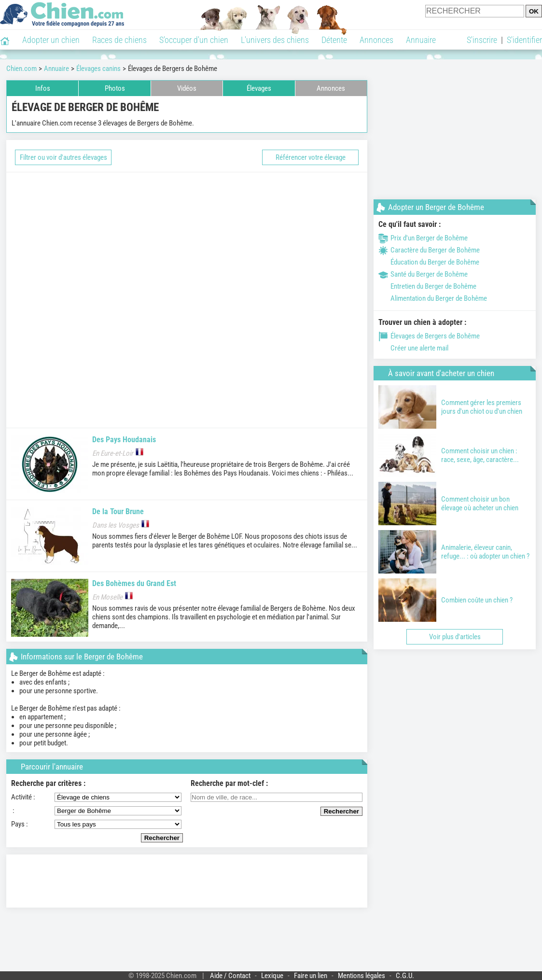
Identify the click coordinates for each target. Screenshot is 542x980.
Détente (334, 40)
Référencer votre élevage (311, 157)
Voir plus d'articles (455, 637)
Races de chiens (119, 40)
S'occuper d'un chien (194, 40)
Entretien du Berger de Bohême (427, 286)
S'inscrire (482, 40)
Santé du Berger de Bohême (423, 274)
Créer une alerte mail (413, 348)
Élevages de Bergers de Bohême (429, 336)
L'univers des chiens (275, 40)
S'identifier (524, 40)
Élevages (259, 88)
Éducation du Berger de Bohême (429, 262)
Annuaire (421, 40)
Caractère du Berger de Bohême (429, 250)
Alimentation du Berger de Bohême (433, 298)
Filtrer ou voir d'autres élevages (63, 157)
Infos (43, 88)
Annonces (376, 40)
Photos (115, 88)
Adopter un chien (51, 40)
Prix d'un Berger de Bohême (423, 238)
